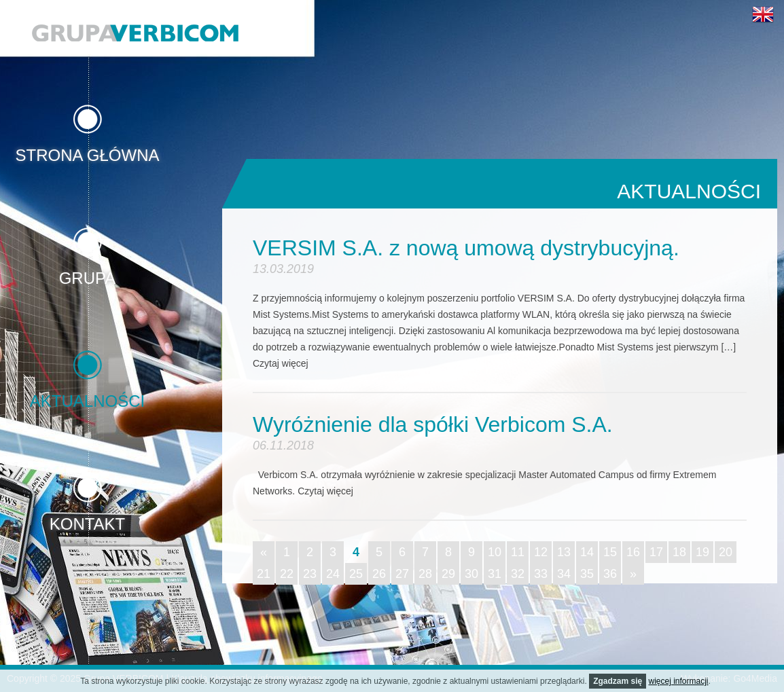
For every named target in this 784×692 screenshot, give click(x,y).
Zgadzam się (618, 681)
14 (587, 552)
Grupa (88, 278)
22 (287, 574)
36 (610, 574)
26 (379, 574)
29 (448, 574)
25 (356, 574)
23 (310, 574)
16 (633, 552)
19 (702, 552)
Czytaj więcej (281, 363)
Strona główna (87, 155)
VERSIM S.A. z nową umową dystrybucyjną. (466, 248)
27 (402, 574)
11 (518, 552)
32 (518, 574)
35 (587, 574)
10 (495, 552)
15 (610, 552)
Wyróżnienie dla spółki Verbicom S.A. (433, 424)
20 (726, 552)
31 (495, 574)
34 (564, 574)
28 (425, 574)
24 (333, 574)
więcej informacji (679, 681)
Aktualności (87, 401)
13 (564, 552)
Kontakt (88, 524)
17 (656, 552)
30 (471, 574)
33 (541, 574)
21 (264, 574)
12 (541, 552)
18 (679, 552)
